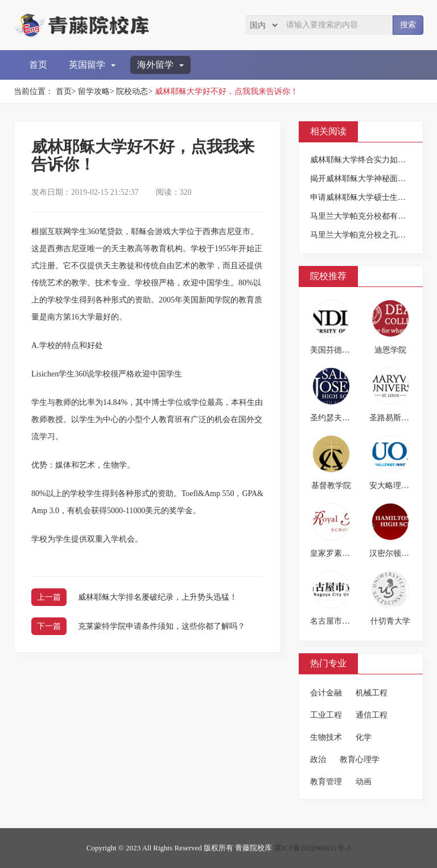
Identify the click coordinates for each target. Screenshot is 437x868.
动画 (364, 782)
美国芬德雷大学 (338, 350)
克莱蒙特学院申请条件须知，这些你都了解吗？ (162, 626)
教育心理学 (360, 759)
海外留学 (160, 65)
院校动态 (132, 91)
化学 (364, 737)
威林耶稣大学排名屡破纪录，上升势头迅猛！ (158, 597)
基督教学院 (331, 486)
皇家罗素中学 (334, 553)
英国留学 (92, 65)
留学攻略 (94, 91)
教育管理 (326, 782)
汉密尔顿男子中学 (401, 553)
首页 (38, 65)
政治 (318, 759)
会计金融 (326, 693)
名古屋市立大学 (338, 621)
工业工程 (326, 715)
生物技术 (326, 737)
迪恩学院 (390, 350)
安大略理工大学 (397, 486)
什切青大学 (390, 621)
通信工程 (372, 715)
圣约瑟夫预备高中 (342, 418)
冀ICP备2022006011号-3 (313, 848)
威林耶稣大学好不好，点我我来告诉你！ (226, 91)
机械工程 (372, 693)
